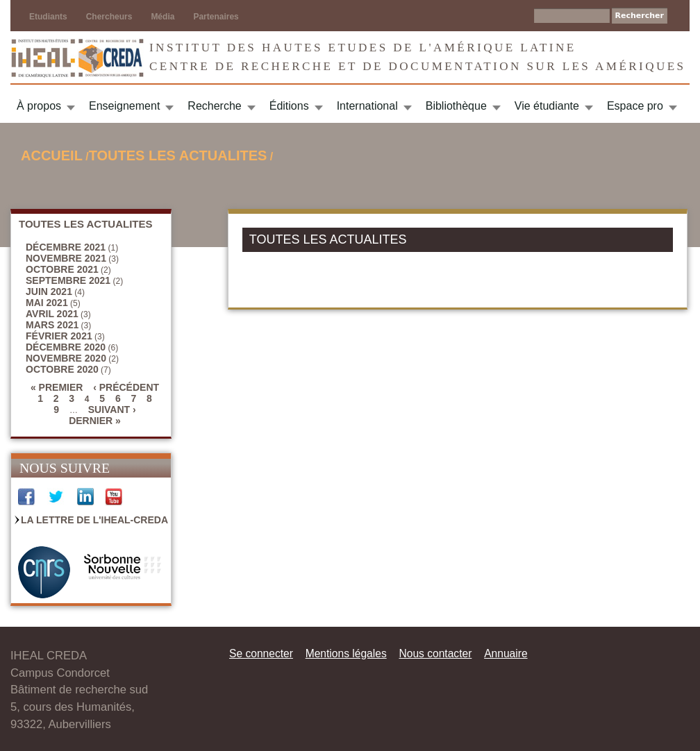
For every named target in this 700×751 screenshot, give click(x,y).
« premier (57, 387)
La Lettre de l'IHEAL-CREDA (94, 520)
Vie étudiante (547, 106)
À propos (39, 106)
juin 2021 (49, 292)
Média (162, 17)
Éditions (289, 106)
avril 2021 (52, 314)
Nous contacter (435, 653)
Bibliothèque (456, 106)
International (367, 106)
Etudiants (48, 17)
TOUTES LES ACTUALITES (178, 155)
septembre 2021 (68, 280)
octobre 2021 (62, 269)
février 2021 (59, 336)
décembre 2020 (66, 347)
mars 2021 (52, 325)
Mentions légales (346, 653)
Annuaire (506, 653)
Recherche (214, 106)
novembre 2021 (66, 258)
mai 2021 (47, 303)
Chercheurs (109, 17)
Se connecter (261, 653)
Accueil (52, 155)
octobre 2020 (62, 369)
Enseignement (124, 106)
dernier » (95, 421)
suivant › (112, 410)
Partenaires (216, 17)
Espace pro (635, 106)
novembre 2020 (66, 358)
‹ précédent (126, 387)
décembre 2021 (66, 247)
